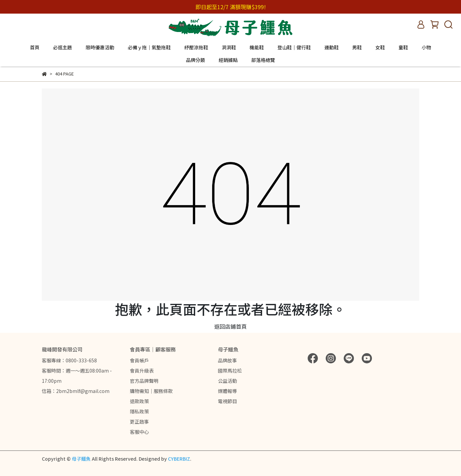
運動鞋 (331, 47)
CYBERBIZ (179, 459)
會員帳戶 (139, 360)
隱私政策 (139, 411)
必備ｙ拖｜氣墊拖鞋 (149, 47)
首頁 (35, 47)
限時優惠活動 (100, 47)
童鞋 (403, 47)
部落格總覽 (263, 60)
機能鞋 (257, 47)
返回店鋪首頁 (230, 326)
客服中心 (139, 432)
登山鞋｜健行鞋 (294, 47)
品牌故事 (227, 360)
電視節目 (227, 401)
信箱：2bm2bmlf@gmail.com (76, 391)
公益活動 (227, 381)
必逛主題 (63, 47)
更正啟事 (139, 422)
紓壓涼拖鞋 (196, 47)
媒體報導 (227, 391)
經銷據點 (228, 60)
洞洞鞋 (229, 47)
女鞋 (380, 47)
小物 (426, 47)
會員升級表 (142, 371)
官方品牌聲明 (144, 381)
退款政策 (139, 401)
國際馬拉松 (230, 371)
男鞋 (357, 47)
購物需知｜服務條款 (151, 391)
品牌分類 (195, 60)
